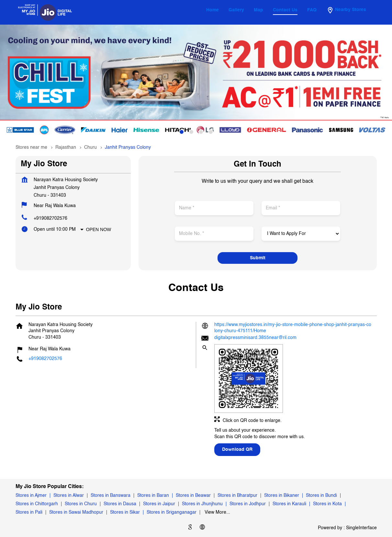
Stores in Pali (29, 512)
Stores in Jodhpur (248, 504)
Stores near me (31, 147)
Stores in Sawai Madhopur (76, 512)
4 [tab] (211, 132)
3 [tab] (201, 132)
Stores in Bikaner (282, 496)
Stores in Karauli (289, 504)
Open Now (99, 229)
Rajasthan (66, 147)
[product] (301, 234)
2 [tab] (191, 132)
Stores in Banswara (111, 496)
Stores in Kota (327, 504)
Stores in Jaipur (159, 504)
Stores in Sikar (125, 512)
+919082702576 (50, 218)
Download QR (237, 449)
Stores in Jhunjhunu (202, 504)
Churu (90, 147)
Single (361, 528)
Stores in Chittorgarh (37, 504)
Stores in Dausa (120, 504)
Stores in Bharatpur (237, 496)
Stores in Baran (153, 496)
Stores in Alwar (69, 496)
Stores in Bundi (321, 496)
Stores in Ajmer (31, 496)
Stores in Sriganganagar (172, 512)
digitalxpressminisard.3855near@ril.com (255, 338)
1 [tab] (182, 132)
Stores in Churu (81, 504)
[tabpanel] (196, 82)
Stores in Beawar (193, 496)
